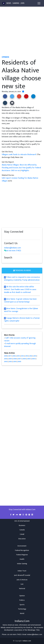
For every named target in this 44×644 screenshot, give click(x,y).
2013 (27, 356)
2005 (29, 359)
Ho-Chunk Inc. (28, 628)
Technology (22, 609)
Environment (22, 546)
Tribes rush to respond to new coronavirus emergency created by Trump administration (22, 279)
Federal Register (22, 555)
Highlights (25, 171)
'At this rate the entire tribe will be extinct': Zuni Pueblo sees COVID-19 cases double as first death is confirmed (20, 290)
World (22, 613)
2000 (19, 362)
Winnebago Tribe (34, 630)
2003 (6, 362)
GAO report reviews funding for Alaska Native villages (20, 179)
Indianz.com (27, 641)
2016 (14, 356)
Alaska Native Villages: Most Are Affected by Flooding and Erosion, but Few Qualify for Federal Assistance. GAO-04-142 (21, 168)
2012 (31, 356)
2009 (10, 359)
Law (22, 584)
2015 (18, 356)
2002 (10, 362)
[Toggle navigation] (39, 3)
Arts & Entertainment (22, 521)
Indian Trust (22, 571)
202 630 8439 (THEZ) (14, 251)
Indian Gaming (22, 564)
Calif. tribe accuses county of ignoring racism (20, 339)
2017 (10, 356)
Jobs (23, 3)
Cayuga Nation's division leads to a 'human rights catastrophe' (22, 319)
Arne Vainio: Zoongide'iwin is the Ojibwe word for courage (21, 310)
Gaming (16, 3)
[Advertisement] (22, 32)
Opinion (22, 596)
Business (22, 525)
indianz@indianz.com (12, 248)
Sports (22, 605)
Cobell (22, 534)
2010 (6, 359)
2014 (23, 356)
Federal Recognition (22, 550)
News (9, 3)
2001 (15, 362)
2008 (15, 359)
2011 (35, 356)
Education (22, 539)
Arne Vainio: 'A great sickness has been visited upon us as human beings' (20, 300)
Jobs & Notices (22, 580)
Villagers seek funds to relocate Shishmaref (19, 155)
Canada (22, 530)
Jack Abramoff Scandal (22, 575)
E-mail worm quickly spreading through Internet (20, 345)
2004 (34, 359)
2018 (6, 356)
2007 (20, 359)
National (22, 589)
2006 (24, 359)
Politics (22, 600)
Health (22, 559)
